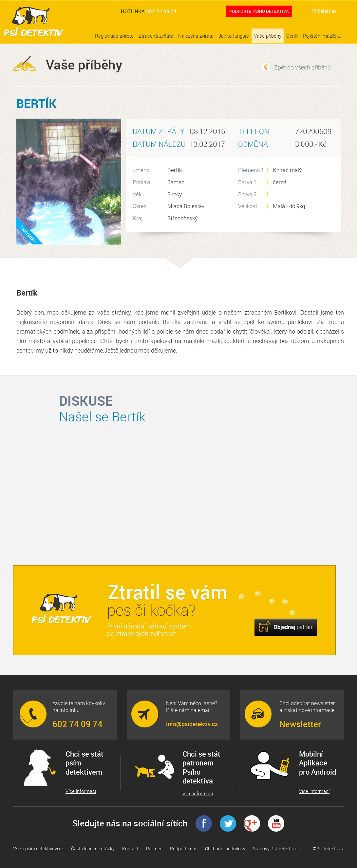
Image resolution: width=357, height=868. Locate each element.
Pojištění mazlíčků (322, 36)
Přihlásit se (324, 11)
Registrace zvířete (114, 36)
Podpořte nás (184, 849)
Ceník (292, 36)
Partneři (154, 849)
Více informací (81, 791)
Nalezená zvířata (196, 36)
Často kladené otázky (93, 849)
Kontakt (130, 849)
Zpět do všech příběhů (302, 67)
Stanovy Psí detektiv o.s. (277, 849)
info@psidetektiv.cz (192, 724)
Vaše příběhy (268, 36)
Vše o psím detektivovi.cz (38, 849)
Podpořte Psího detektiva (259, 11)
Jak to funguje (234, 36)
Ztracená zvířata (156, 36)
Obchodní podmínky (225, 849)
